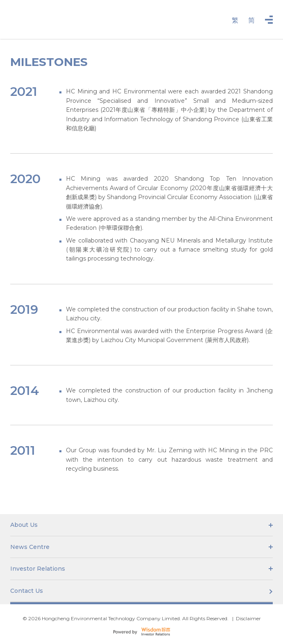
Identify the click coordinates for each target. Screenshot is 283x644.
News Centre (141, 547)
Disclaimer (248, 618)
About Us (141, 525)
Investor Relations (141, 569)
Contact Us (141, 591)
